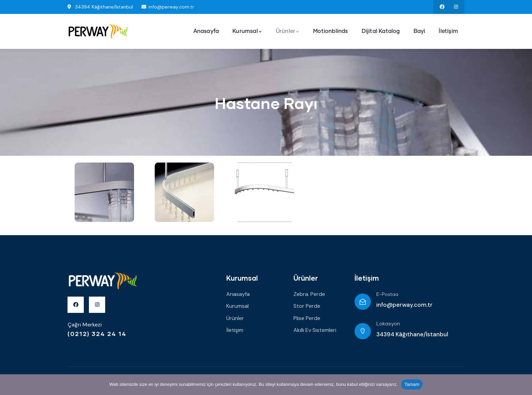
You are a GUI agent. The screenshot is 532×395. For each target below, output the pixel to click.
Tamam (412, 384)
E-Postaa (387, 295)
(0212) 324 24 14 (97, 334)
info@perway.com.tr (404, 305)
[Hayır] (524, 384)
